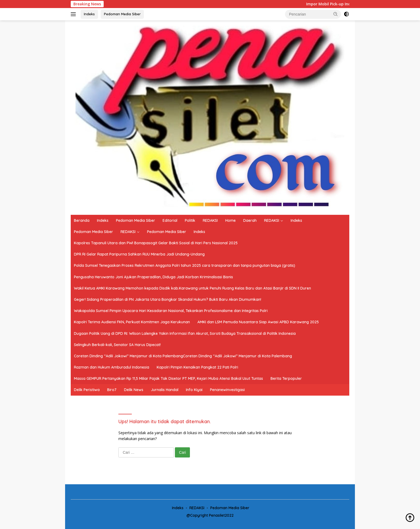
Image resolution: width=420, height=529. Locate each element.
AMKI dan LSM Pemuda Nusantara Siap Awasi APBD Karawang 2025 (258, 322)
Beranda (82, 220)
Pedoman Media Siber (122, 14)
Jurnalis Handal (165, 390)
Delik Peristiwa (87, 390)
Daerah (250, 220)
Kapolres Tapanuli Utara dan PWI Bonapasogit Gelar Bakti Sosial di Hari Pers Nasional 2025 (156, 243)
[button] (336, 14)
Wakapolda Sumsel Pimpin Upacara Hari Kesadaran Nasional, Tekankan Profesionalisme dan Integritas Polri (171, 311)
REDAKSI (210, 220)
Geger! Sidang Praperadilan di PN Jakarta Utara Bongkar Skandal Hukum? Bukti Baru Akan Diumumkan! (168, 299)
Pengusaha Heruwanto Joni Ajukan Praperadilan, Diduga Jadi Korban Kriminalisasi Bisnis (153, 277)
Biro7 (112, 390)
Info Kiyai (194, 390)
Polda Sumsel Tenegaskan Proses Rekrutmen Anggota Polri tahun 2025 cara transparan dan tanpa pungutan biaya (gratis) (185, 265)
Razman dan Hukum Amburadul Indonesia (112, 367)
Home (230, 220)
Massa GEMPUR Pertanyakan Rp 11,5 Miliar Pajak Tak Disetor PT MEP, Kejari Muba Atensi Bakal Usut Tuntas (168, 378)
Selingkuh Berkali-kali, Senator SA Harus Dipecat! (117, 345)
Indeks (89, 14)
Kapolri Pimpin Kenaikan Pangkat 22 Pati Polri (197, 367)
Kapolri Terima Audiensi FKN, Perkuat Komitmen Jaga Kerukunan (132, 322)
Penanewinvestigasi (227, 390)
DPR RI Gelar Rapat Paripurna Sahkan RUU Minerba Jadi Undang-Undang (139, 254)
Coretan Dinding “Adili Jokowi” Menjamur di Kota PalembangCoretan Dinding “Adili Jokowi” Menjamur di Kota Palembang (183, 356)
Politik (190, 220)
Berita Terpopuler (286, 378)
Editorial (170, 220)
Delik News (134, 390)
